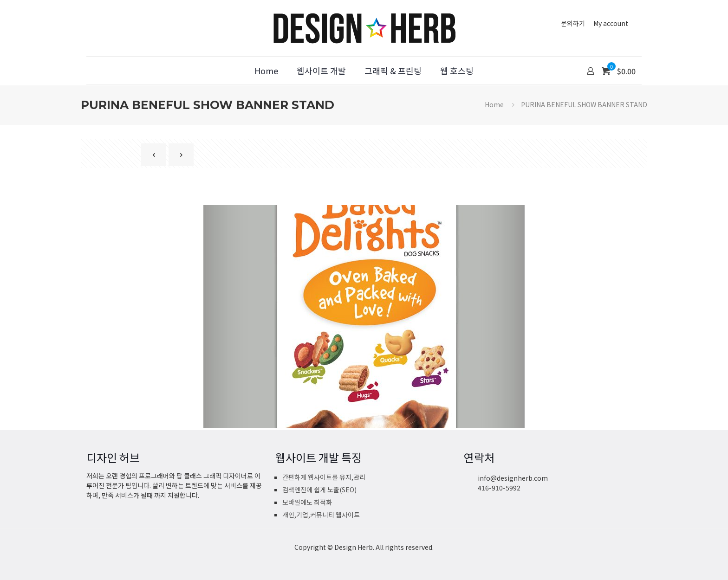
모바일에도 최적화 (307, 502)
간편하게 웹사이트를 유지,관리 (324, 477)
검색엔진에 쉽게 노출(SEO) (319, 490)
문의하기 (573, 23)
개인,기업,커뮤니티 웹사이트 (321, 515)
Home (494, 104)
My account (611, 23)
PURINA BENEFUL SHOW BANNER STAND (584, 104)
